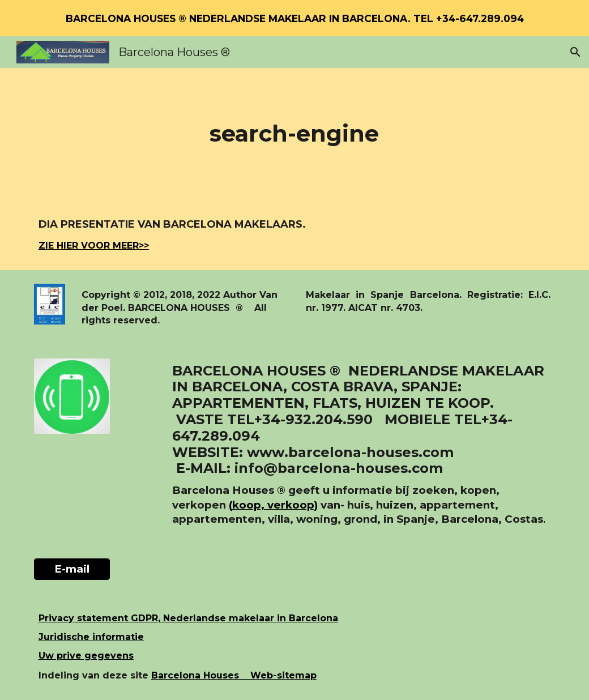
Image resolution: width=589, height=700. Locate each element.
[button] (575, 52)
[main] (294, 133)
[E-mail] (72, 569)
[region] (294, 18)
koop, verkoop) (275, 505)
